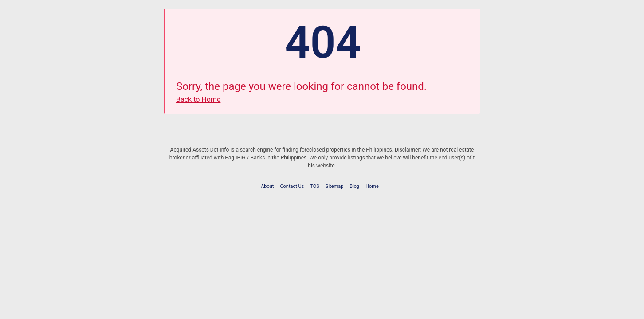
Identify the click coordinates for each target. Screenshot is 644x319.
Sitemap (334, 186)
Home (372, 186)
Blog (354, 186)
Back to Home (198, 99)
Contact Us (292, 186)
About (267, 186)
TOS (315, 186)
